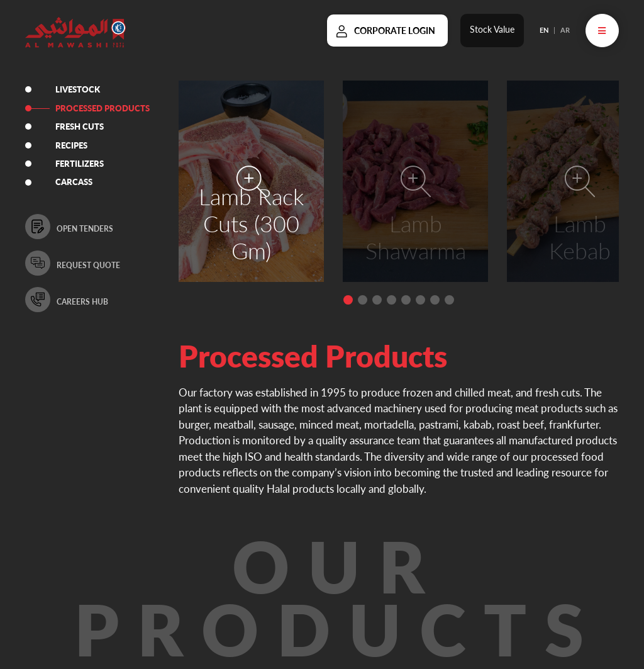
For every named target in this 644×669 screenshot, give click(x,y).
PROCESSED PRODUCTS (104, 108)
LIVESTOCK (79, 89)
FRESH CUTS (81, 126)
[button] (348, 300)
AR (565, 30)
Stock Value (492, 29)
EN (544, 30)
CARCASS (75, 183)
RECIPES (73, 145)
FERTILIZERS (81, 164)
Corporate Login (395, 31)
